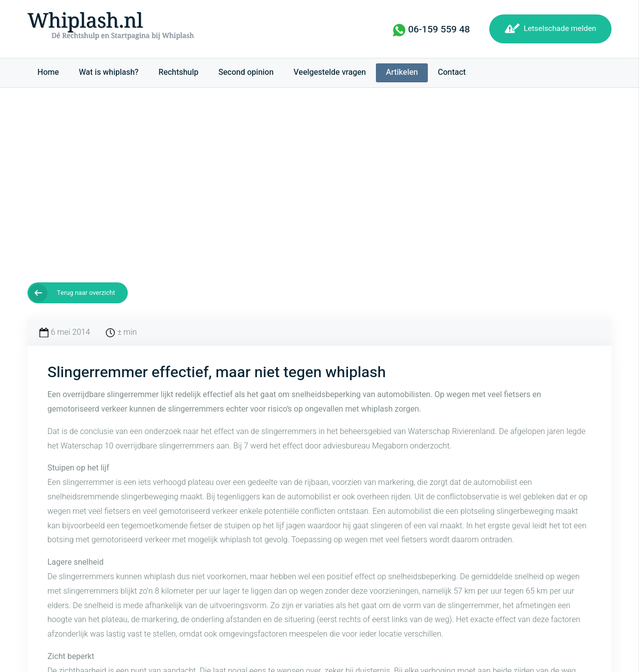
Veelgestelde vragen (330, 72)
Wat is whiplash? (109, 72)
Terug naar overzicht (86, 293)
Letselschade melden (560, 28)
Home (48, 72)
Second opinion (246, 72)
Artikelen (402, 72)
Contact (452, 72)
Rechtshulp (178, 72)
